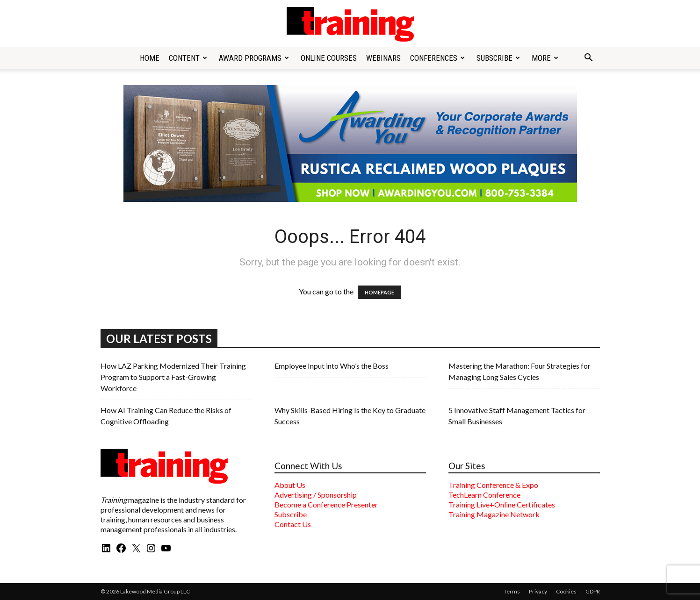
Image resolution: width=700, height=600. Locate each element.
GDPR (593, 591)
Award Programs (254, 58)
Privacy (538, 591)
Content (188, 58)
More (545, 58)
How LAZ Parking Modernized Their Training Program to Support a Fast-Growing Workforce (173, 377)
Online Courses (329, 58)
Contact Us (293, 524)
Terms (512, 591)
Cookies (566, 591)
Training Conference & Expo (493, 485)
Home (150, 58)
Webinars (383, 58)
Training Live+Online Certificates (502, 504)
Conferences (437, 58)
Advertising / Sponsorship (316, 495)
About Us (290, 485)
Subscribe (498, 58)
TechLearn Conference (484, 495)
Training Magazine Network (494, 514)
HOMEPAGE (379, 292)
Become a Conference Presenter (326, 504)
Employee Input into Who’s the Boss (332, 366)
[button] (589, 58)
